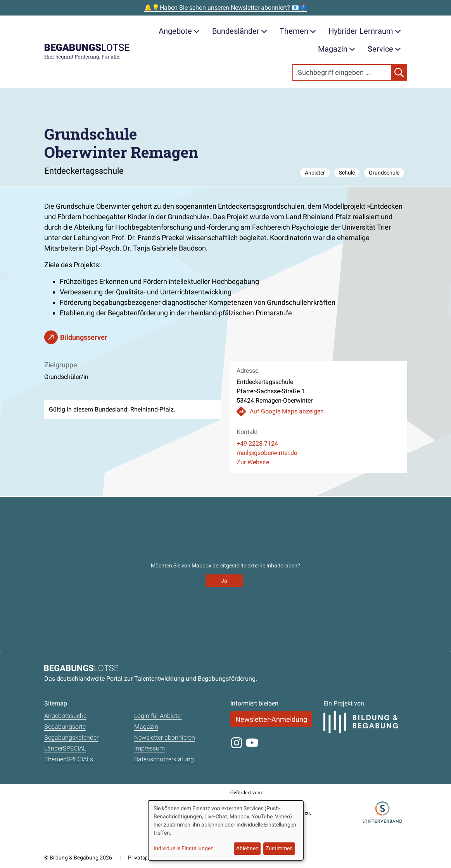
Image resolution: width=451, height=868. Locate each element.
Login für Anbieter (158, 716)
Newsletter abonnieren (165, 737)
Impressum (149, 748)
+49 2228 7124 (257, 444)
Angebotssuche (65, 716)
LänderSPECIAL (65, 748)
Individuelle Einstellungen (184, 848)
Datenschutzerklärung (164, 759)
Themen (298, 31)
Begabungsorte (65, 727)
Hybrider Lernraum (365, 31)
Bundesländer (240, 31)
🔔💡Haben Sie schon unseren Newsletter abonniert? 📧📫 (226, 8)
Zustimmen (279, 848)
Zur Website (253, 462)
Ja (224, 581)
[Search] (342, 72)
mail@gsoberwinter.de (267, 453)
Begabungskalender (71, 737)
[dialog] (226, 830)
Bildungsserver (84, 337)
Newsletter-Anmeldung (271, 719)
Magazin (337, 49)
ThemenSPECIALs (69, 759)
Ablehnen (247, 848)
